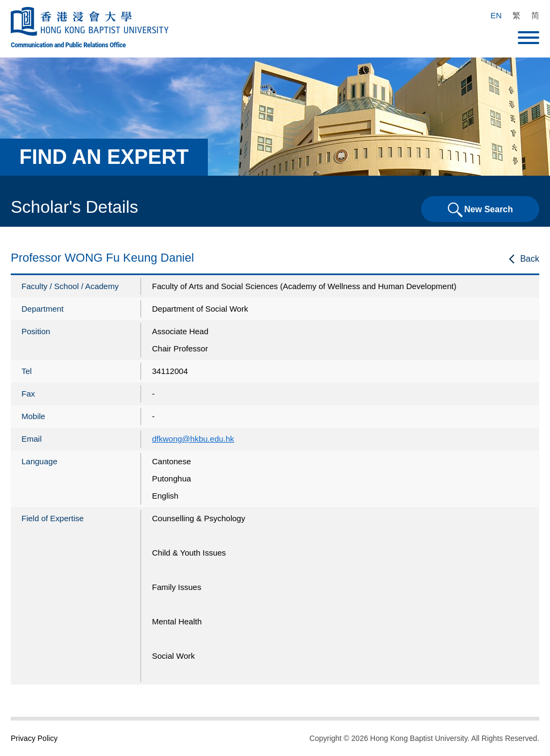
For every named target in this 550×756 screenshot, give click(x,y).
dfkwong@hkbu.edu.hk (193, 439)
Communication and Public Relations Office (68, 45)
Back (530, 259)
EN (496, 15)
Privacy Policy (34, 738)
